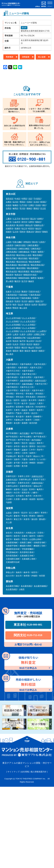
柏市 (15, 305)
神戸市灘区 (24, 433)
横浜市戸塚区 (11, 258)
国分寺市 (25, 219)
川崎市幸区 (36, 249)
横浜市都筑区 (33, 268)
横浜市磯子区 (24, 265)
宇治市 (24, 489)
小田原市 (10, 245)
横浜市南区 (37, 255)
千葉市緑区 (23, 295)
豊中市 (9, 400)
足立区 (43, 208)
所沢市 (29, 344)
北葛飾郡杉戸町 (19, 338)
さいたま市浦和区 (13, 328)
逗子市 (24, 281)
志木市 (15, 344)
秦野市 (34, 278)
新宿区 (43, 202)
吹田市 (24, 400)
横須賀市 (10, 275)
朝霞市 (17, 347)
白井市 (34, 305)
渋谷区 (38, 205)
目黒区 (9, 208)
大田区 (29, 202)
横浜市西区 (21, 268)
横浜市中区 (11, 255)
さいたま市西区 (12, 331)
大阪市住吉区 (40, 381)
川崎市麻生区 (24, 252)
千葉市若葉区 (26, 298)
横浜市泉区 (11, 262)
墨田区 (22, 202)
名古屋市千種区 (12, 586)
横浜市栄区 (34, 258)
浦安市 (27, 305)
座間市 (40, 252)
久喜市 (22, 334)
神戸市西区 (36, 440)
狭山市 (31, 347)
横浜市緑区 (11, 268)
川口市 (38, 341)
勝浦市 (24, 292)
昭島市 (38, 222)
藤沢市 (17, 281)
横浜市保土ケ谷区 (24, 255)
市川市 (24, 301)
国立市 (33, 219)
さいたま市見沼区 (28, 331)
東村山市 (29, 225)
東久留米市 (11, 225)
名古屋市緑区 (11, 589)
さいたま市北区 (29, 318)
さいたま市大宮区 (28, 321)
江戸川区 (23, 205)
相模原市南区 (11, 278)
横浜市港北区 (22, 262)
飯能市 (34, 351)
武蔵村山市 (39, 225)
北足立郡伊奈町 (34, 338)
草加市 (9, 351)
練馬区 (15, 208)
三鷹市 (9, 219)
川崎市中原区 (20, 245)
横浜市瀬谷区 (11, 265)
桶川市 (24, 347)
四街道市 (10, 301)
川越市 (9, 344)
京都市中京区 (11, 480)
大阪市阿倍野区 (26, 381)
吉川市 (9, 341)
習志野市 (42, 305)
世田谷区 (10, 199)
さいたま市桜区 (29, 325)
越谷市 (27, 351)
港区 (44, 205)
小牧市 (22, 589)
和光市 (15, 341)
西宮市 (32, 443)
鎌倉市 (31, 281)
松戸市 (9, 305)
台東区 (9, 202)
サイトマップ (13, 772)
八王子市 (16, 219)
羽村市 (22, 232)
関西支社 (28, 635)
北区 (30, 199)
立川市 (15, 232)
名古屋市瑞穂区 (40, 586)
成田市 (31, 301)
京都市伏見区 (37, 483)
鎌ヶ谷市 (23, 308)
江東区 (31, 205)
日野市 (31, 222)
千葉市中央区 (34, 292)
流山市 (21, 305)
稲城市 (9, 232)
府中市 (24, 222)
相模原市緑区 (24, 278)
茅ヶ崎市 (10, 281)
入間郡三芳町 (39, 334)
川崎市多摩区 (33, 245)
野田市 (15, 308)
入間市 (29, 334)
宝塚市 (24, 450)
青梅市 (45, 232)
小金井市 (16, 222)
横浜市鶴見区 (36, 271)
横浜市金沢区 (11, 271)
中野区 (24, 199)
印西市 (36, 298)
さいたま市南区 (12, 321)
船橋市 (9, 308)
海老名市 (18, 275)
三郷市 (9, 334)
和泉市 (24, 410)
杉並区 (9, 205)
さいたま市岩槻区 (13, 325)
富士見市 (30, 341)
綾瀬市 (40, 278)
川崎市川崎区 (24, 249)
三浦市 (9, 242)
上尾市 (15, 334)
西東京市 (30, 232)
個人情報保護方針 (39, 772)
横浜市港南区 (35, 262)
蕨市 (22, 351)
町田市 (31, 228)
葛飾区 (29, 208)
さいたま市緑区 (29, 328)
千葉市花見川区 (12, 298)
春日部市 (10, 347)
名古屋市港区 (26, 586)
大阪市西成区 (27, 384)
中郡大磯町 (17, 242)
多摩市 (40, 219)
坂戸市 (22, 341)
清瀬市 (17, 228)
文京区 (36, 202)
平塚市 (34, 252)
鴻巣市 (41, 351)
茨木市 (32, 403)
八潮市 (9, 338)
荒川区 (22, 208)
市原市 (17, 301)
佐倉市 (9, 292)
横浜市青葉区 (24, 271)
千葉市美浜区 (35, 295)
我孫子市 (39, 301)
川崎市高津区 (11, 252)
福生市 (38, 228)
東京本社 (28, 625)
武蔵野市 (10, 228)
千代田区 (37, 199)
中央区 (17, 199)
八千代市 (16, 292)
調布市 (38, 232)
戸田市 (22, 344)
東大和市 (20, 225)
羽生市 (38, 347)
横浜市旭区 (23, 258)
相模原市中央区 (30, 275)
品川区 (15, 202)
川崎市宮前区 (11, 249)
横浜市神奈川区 (37, 265)
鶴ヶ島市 (10, 354)
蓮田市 (15, 351)
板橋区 (15, 205)
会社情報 (25, 772)
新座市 (36, 344)
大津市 (9, 513)
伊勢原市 (27, 242)
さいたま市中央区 (13, 318)
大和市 (42, 242)
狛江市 (24, 228)
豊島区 (36, 208)
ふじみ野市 (41, 331)
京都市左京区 (37, 476)
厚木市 (35, 242)
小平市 (9, 222)
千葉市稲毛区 (11, 295)
